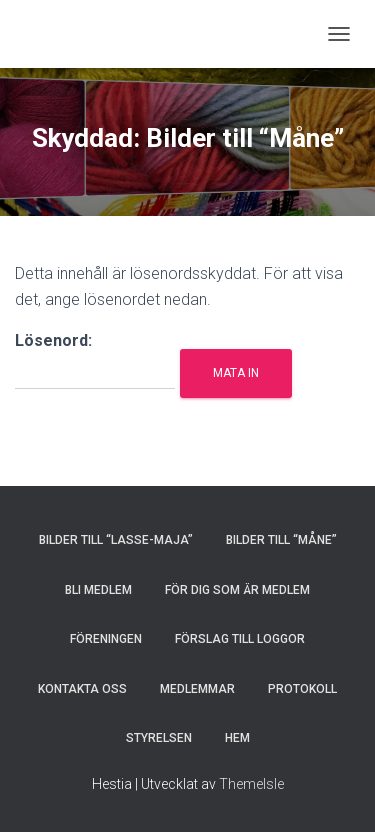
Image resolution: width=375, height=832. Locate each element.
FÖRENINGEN (106, 639)
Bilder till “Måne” (281, 540)
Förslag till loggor (240, 639)
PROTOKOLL (302, 689)
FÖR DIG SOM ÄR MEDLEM (237, 590)
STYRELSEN (159, 738)
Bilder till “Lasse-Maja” (116, 540)
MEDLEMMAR (197, 689)
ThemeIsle (251, 784)
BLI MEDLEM (98, 590)
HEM (237, 738)
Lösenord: (95, 360)
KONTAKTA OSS (82, 689)
